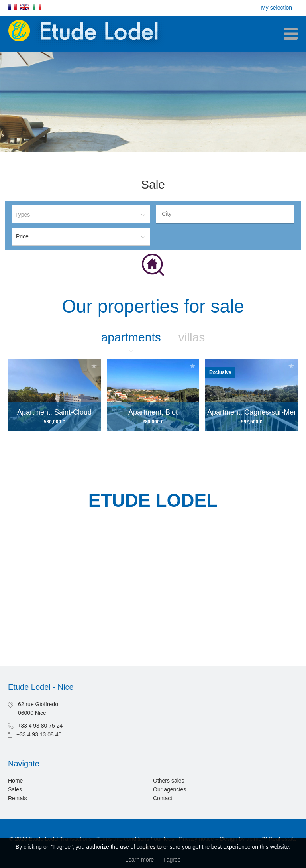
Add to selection (94, 366)
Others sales (169, 781)
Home (15, 781)
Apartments (131, 337)
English (25, 7)
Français (12, 7)
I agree (172, 860)
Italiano (37, 7)
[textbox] (227, 214)
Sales (15, 789)
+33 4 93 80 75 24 (40, 726)
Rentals (17, 798)
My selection (277, 8)
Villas (192, 337)
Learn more (139, 860)
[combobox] (225, 214)
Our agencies (170, 789)
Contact (163, 798)
